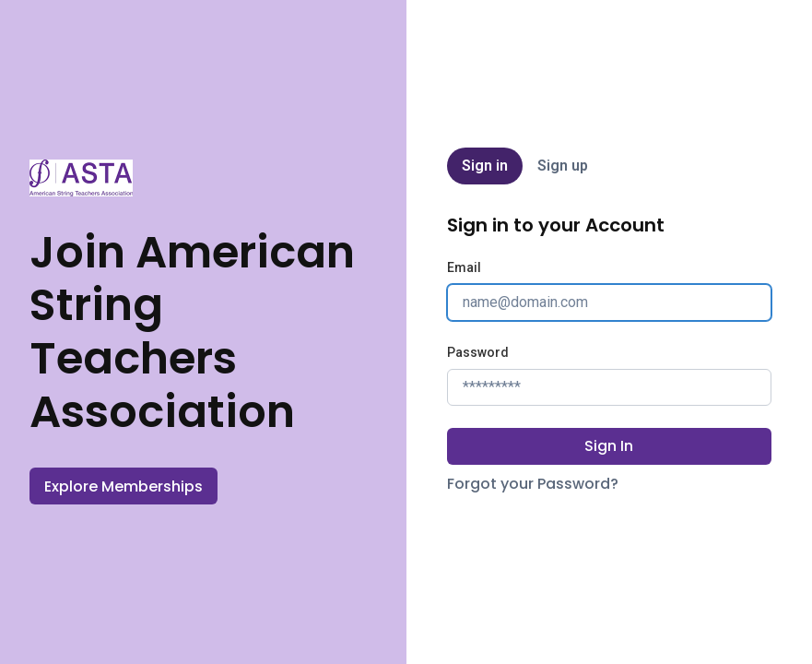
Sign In (609, 446)
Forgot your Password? (533, 484)
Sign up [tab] (563, 166)
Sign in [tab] (485, 166)
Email (464, 267)
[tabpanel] (609, 355)
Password (478, 352)
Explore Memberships (124, 486)
